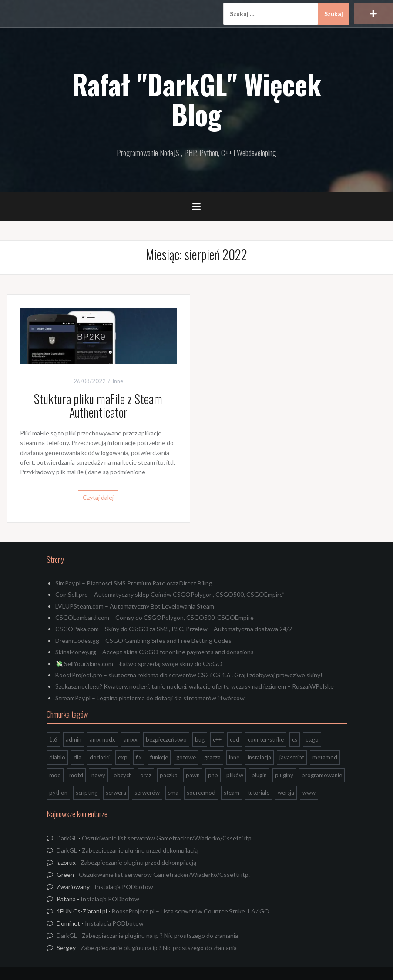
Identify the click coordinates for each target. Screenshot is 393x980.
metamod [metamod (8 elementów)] (325, 757)
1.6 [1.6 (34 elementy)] (53, 739)
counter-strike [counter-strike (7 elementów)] (266, 739)
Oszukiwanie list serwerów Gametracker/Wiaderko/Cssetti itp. (167, 838)
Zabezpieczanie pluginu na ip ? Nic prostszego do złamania (160, 935)
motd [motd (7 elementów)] (76, 775)
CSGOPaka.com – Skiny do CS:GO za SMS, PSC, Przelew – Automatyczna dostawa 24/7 (174, 629)
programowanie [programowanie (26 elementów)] (322, 775)
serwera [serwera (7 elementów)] (116, 793)
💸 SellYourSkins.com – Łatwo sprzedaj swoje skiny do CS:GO (139, 664)
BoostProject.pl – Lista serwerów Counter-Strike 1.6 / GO (191, 911)
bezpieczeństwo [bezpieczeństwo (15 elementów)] (166, 739)
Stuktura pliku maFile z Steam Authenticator (98, 405)
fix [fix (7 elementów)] (139, 757)
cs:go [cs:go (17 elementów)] (312, 739)
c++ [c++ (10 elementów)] (217, 739)
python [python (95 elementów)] (58, 793)
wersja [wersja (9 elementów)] (286, 793)
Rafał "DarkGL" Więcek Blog (196, 99)
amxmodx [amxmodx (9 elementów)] (102, 739)
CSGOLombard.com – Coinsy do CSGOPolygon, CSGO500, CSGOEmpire (155, 617)
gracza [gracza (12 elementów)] (212, 757)
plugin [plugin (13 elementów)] (259, 775)
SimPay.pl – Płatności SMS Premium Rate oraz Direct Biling (134, 583)
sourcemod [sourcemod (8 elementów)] (201, 793)
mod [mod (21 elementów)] (55, 775)
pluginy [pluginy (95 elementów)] (284, 775)
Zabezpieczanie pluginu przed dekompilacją (140, 850)
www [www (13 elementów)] (309, 793)
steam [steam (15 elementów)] (232, 793)
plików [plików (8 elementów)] (235, 775)
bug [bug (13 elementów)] (200, 739)
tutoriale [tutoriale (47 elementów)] (259, 793)
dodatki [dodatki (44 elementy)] (100, 757)
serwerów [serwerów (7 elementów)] (147, 793)
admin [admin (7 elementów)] (74, 739)
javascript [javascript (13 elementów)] (292, 757)
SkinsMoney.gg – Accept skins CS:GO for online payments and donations (155, 652)
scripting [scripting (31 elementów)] (87, 793)
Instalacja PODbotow (124, 887)
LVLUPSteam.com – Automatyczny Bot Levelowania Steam (135, 606)
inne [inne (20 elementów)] (234, 757)
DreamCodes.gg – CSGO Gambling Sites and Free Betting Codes (143, 641)
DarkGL (67, 838)
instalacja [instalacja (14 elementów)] (259, 757)
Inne (118, 381)
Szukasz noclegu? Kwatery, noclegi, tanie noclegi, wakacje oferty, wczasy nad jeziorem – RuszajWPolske (195, 686)
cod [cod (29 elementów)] (235, 739)
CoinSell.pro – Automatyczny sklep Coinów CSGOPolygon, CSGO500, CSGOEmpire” (170, 594)
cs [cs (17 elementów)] (295, 739)
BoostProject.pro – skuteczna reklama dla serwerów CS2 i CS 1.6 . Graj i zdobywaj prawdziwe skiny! (189, 675)
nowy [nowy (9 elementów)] (98, 775)
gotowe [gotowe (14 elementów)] (186, 757)
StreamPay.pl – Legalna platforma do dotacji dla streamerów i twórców (150, 698)
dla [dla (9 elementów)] (77, 757)
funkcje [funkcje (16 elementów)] (159, 757)
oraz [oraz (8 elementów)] (146, 775)
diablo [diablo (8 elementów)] (57, 757)
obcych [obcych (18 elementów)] (123, 775)
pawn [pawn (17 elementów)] (193, 775)
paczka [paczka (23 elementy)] (169, 775)
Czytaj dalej (98, 497)
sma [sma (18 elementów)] (173, 793)
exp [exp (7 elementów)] (123, 757)
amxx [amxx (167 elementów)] (131, 739)
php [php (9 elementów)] (213, 775)
